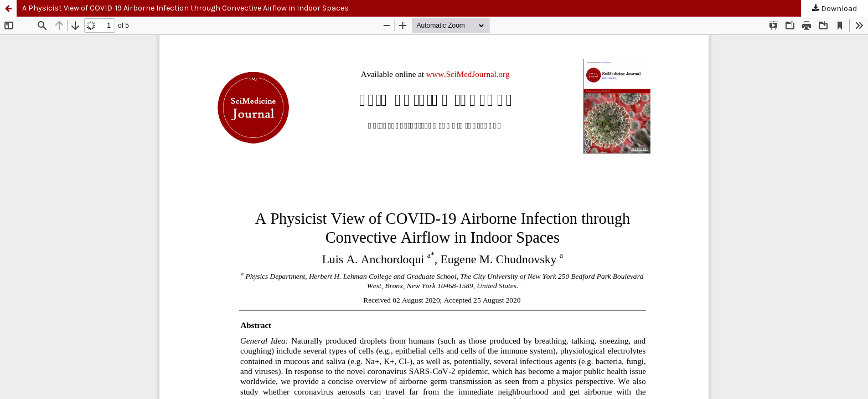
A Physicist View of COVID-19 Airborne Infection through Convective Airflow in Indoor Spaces (185, 8)
